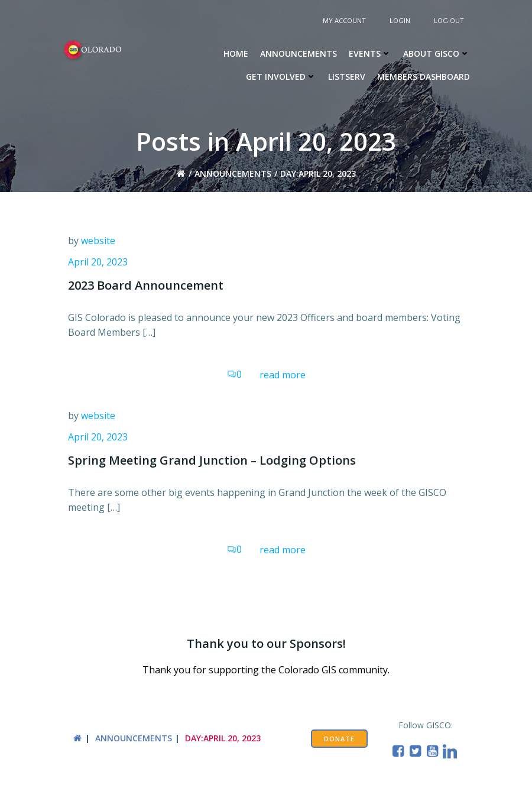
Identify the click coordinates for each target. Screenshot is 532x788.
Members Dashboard (424, 77)
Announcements (299, 53)
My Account (344, 20)
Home (236, 53)
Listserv (347, 77)
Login (400, 20)
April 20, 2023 (98, 262)
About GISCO (437, 53)
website (98, 241)
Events (370, 53)
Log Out (449, 20)
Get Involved (281, 77)
